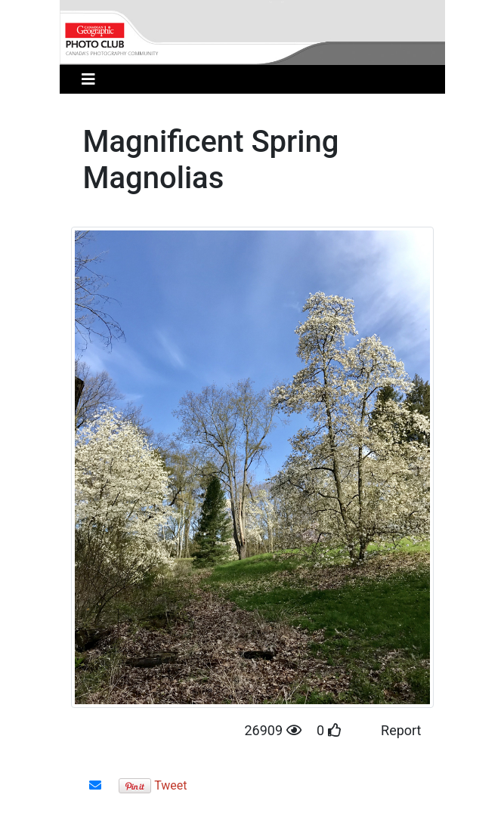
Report (401, 730)
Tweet (170, 785)
